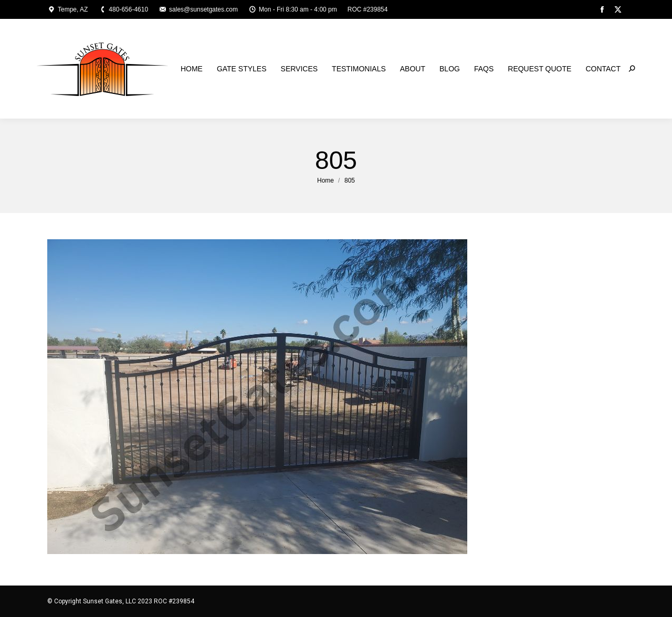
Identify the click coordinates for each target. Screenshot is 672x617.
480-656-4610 (123, 9)
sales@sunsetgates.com (198, 9)
